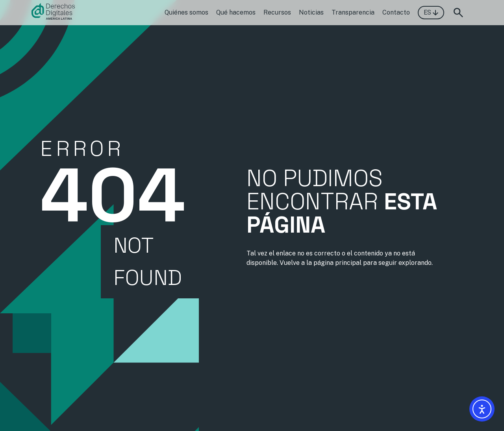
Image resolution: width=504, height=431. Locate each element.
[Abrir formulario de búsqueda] (458, 13)
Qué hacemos (236, 12)
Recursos (277, 12)
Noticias (311, 12)
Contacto (396, 12)
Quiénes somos (186, 12)
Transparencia (353, 12)
